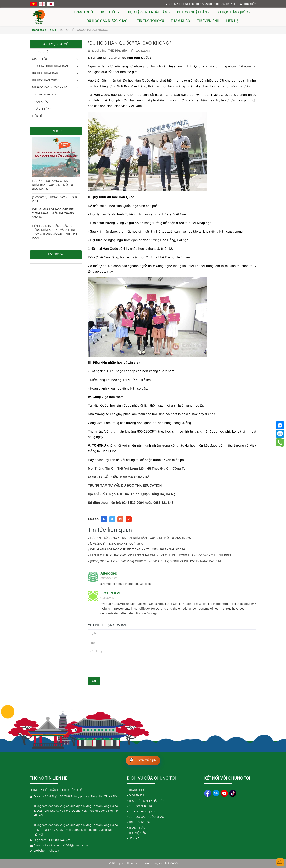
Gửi (94, 681)
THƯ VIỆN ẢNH (208, 21)
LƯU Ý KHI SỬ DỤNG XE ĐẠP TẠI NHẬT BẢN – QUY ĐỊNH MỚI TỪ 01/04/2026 (141, 538)
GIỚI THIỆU (109, 12)
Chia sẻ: (93, 519)
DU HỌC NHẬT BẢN (193, 12)
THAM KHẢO (180, 21)
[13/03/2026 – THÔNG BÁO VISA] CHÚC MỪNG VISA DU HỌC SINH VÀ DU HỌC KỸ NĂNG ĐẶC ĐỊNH (156, 561)
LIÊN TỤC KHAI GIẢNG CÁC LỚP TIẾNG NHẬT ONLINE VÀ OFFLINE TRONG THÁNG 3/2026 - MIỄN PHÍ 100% (161, 555)
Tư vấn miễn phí (146, 760)
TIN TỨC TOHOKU (151, 21)
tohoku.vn (55, 851)
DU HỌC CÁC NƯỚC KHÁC (109, 21)
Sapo (174, 863)
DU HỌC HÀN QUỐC (234, 12)
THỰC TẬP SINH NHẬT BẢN (148, 12)
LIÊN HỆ (232, 21)
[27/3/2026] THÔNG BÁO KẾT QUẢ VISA (116, 544)
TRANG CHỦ (83, 12)
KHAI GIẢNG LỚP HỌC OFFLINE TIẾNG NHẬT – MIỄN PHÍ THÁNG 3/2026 (138, 550)
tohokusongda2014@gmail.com (67, 846)
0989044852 (60, 840)
